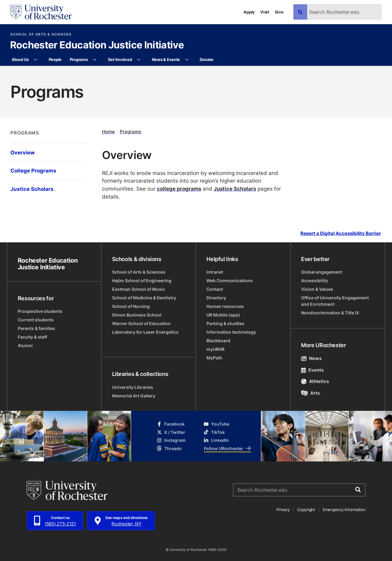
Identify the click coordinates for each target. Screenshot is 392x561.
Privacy (283, 510)
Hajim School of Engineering (142, 280)
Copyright (306, 510)
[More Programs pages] (95, 60)
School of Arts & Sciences (41, 34)
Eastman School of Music (139, 289)
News (311, 358)
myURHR (215, 349)
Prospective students (40, 311)
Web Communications (230, 280)
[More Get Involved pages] (139, 60)
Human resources (225, 306)
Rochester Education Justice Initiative (97, 45)
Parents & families (36, 328)
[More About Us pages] (36, 60)
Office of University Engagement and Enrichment (335, 301)
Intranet (215, 272)
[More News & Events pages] (187, 60)
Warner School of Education (141, 323)
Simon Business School (137, 315)
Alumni (25, 345)
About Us (20, 59)
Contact (215, 289)
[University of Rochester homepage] (41, 12)
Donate (206, 59)
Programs (79, 59)
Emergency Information (344, 510)
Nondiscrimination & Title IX (330, 313)
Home (108, 132)
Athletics (315, 381)
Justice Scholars (235, 188)
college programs (179, 188)
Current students (36, 320)
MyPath (214, 358)
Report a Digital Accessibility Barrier (341, 233)
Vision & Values (317, 289)
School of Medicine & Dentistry (144, 298)
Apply (249, 12)
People (55, 59)
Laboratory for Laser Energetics (145, 332)
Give (279, 12)
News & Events (166, 59)
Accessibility (315, 280)
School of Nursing (131, 306)
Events (312, 370)
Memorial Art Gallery (134, 396)
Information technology (231, 332)
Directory (216, 298)
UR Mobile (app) (223, 315)
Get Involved (120, 59)
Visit (265, 12)
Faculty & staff (32, 337)
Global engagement (322, 272)
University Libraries (133, 387)
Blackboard (218, 341)
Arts (310, 393)
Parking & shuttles (225, 323)
